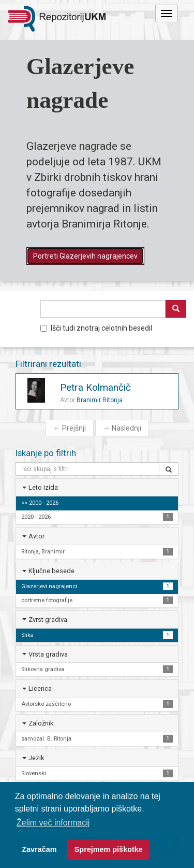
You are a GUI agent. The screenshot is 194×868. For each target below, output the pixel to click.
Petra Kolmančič (95, 387)
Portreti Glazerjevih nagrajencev (85, 256)
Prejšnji (70, 428)
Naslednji (122, 428)
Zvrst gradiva (48, 620)
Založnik (41, 723)
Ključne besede (51, 571)
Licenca (40, 688)
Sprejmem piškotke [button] (109, 849)
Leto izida (43, 487)
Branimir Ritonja (100, 400)
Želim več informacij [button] (53, 823)
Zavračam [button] (39, 849)
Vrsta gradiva (48, 654)
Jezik (36, 758)
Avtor (36, 536)
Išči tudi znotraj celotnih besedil (96, 328)
